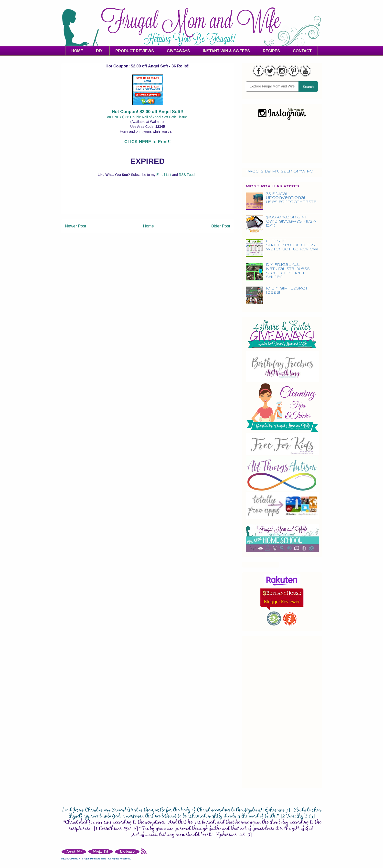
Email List (164, 175)
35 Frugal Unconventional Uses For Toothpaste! (292, 198)
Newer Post (76, 226)
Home (148, 226)
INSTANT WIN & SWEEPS (226, 51)
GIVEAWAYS (178, 51)
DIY (99, 51)
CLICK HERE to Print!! (148, 142)
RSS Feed (187, 175)
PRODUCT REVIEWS (135, 51)
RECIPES (271, 51)
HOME (77, 51)
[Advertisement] (148, 203)
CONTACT (302, 51)
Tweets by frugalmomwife (279, 171)
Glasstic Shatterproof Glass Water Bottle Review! (292, 245)
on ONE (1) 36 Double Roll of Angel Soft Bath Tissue (148, 117)
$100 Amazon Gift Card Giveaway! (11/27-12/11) (291, 222)
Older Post (220, 226)
